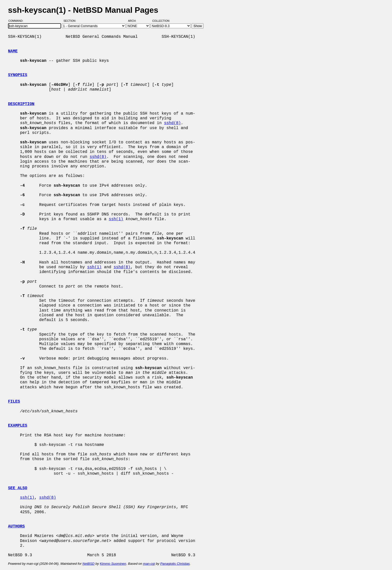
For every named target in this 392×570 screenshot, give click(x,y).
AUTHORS (16, 526)
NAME (13, 51)
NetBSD (88, 564)
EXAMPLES (18, 426)
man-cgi (149, 564)
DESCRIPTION (21, 104)
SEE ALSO (18, 488)
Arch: (134, 21)
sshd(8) (172, 123)
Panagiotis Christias (175, 564)
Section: (71, 21)
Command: (17, 21)
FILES (14, 402)
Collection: (161, 21)
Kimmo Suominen (113, 564)
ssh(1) (116, 219)
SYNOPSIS (18, 75)
